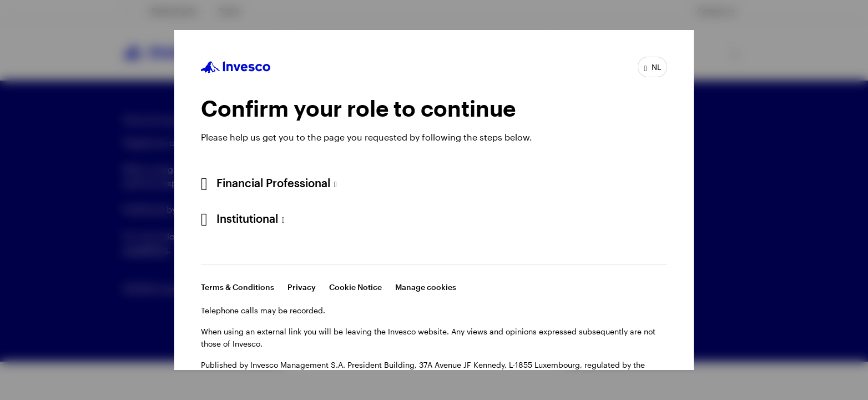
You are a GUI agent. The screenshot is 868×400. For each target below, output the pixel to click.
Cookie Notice (355, 287)
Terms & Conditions (238, 287)
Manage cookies (426, 287)
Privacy (302, 287)
